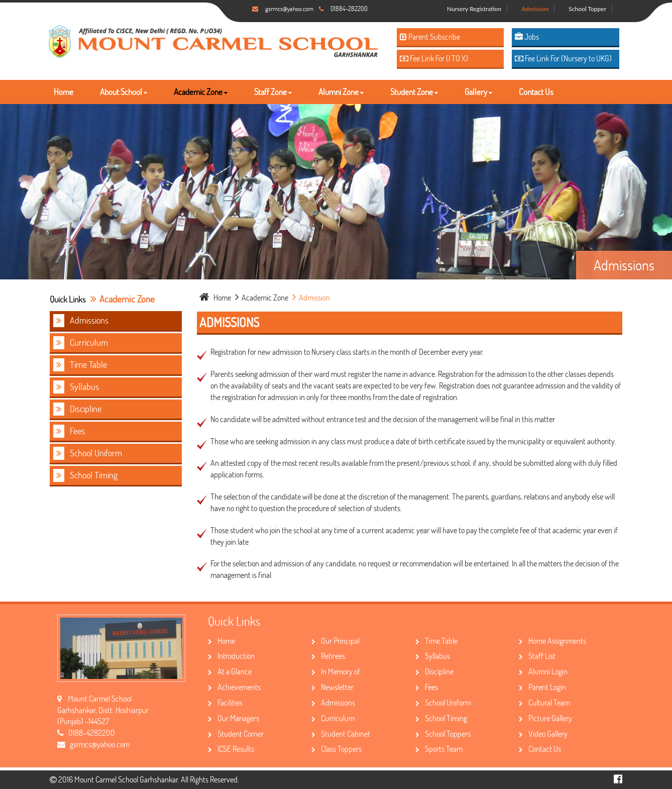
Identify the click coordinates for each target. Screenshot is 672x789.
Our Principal (335, 640)
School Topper (587, 9)
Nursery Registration (474, 9)
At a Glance (230, 671)
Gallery (478, 92)
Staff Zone (273, 92)
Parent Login (542, 687)
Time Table (80, 365)
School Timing (85, 475)
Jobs (527, 36)
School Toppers (443, 733)
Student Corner (236, 733)
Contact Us (536, 92)
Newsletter (332, 687)
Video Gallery (543, 733)
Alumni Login (543, 671)
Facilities (225, 702)
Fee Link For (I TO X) (434, 58)
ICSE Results (231, 749)
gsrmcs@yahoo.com (289, 9)
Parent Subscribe (430, 36)
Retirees (328, 656)
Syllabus (76, 387)
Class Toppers (337, 749)
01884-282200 (349, 9)
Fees (69, 431)
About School (124, 92)
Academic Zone (201, 92)
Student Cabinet (341, 733)
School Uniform (88, 453)
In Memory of (336, 671)
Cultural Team (544, 702)
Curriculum (81, 343)
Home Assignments (552, 640)
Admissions (81, 321)
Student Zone (414, 92)
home (216, 297)
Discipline (77, 409)
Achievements (234, 687)
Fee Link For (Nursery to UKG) (563, 58)
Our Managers (234, 718)
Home (64, 92)
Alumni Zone (341, 92)
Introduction (231, 656)
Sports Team (439, 749)
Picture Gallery (545, 718)
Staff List (537, 656)
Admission (535, 9)
